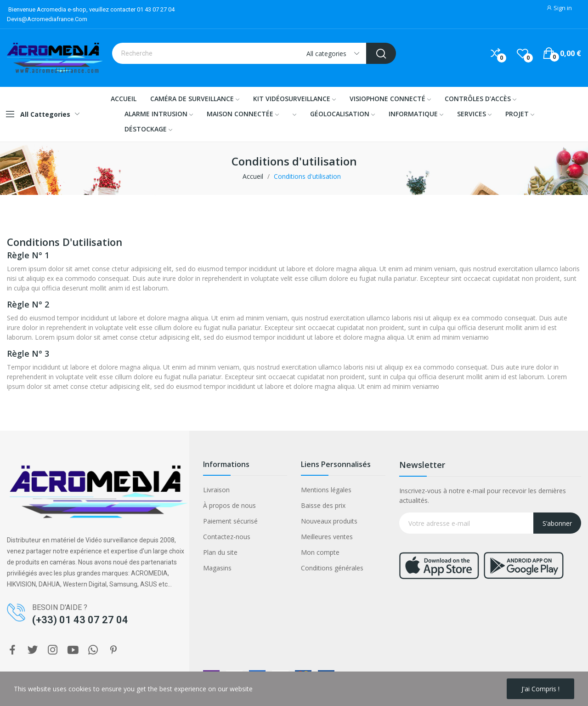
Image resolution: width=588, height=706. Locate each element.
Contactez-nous (227, 537)
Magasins (217, 568)
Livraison (216, 490)
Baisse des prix (323, 505)
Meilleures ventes (327, 537)
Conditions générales (332, 568)
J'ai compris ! (540, 689)
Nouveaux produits (329, 521)
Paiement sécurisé (230, 521)
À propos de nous (229, 505)
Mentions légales (326, 490)
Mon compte (320, 552)
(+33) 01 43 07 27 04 (80, 620)
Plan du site (220, 552)
